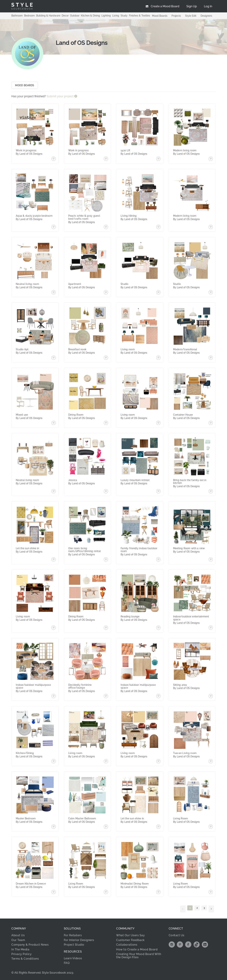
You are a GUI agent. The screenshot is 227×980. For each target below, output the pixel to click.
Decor (65, 16)
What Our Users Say (130, 935)
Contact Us (177, 935)
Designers (206, 16)
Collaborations (127, 945)
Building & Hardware (48, 16)
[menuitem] (208, 6)
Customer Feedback (130, 940)
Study (124, 16)
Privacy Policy (21, 954)
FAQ (67, 963)
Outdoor (75, 16)
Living (116, 16)
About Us (18, 935)
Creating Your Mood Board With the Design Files (139, 956)
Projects (176, 16)
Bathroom (17, 16)
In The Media (20, 949)
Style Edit (191, 16)
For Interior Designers (79, 940)
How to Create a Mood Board (137, 949)
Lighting (106, 16)
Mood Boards (160, 16)
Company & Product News (30, 945)
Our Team (18, 940)
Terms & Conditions (25, 959)
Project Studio (74, 945)
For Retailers (73, 935)
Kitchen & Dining (90, 16)
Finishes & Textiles (139, 16)
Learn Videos (73, 958)
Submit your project (60, 96)
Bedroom (29, 16)
